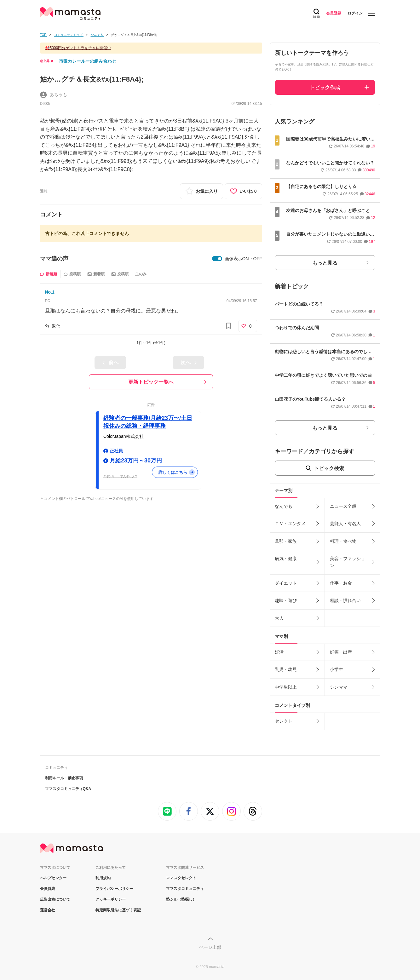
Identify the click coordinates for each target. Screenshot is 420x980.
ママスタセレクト (181, 878)
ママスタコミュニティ (185, 889)
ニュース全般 (343, 506)
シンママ (339, 687)
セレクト (284, 721)
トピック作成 (325, 87)
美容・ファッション (348, 562)
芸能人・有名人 (345, 524)
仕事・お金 (341, 583)
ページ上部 (210, 947)
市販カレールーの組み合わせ (88, 61)
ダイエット (286, 583)
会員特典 (48, 889)
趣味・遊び (286, 600)
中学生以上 (286, 687)
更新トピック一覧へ (151, 382)
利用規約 (103, 878)
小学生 (337, 669)
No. (50, 292)
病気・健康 (286, 559)
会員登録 (334, 13)
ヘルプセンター (53, 878)
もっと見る (325, 263)
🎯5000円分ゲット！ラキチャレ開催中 (78, 48)
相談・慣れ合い (345, 600)
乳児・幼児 (286, 669)
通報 (44, 191)
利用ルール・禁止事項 (64, 778)
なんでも (284, 506)
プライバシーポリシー (114, 889)
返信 (56, 326)
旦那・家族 (286, 541)
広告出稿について (55, 899)
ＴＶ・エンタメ (290, 524)
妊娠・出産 (341, 652)
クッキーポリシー (111, 899)
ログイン (355, 13)
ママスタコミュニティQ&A (68, 789)
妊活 (279, 652)
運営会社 (48, 910)
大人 (279, 618)
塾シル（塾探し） (181, 899)
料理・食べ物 (343, 541)
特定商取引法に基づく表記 (118, 910)
